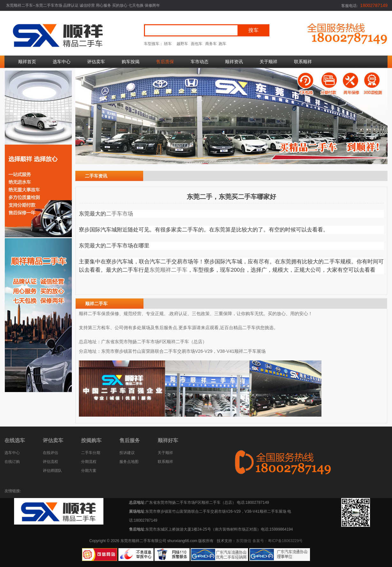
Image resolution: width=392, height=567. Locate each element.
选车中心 (62, 62)
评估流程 (50, 462)
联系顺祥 (303, 62)
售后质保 (165, 62)
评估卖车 (96, 62)
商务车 (211, 44)
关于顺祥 (268, 62)
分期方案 (89, 471)
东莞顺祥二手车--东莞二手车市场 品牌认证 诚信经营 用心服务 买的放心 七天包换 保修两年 (83, 5)
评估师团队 (52, 471)
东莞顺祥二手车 (168, 270)
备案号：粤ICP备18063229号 (278, 541)
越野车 (182, 44)
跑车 (222, 44)
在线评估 (50, 453)
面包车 (197, 44)
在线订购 (12, 462)
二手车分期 (91, 453)
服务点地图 (129, 462)
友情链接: (13, 491)
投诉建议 (127, 453)
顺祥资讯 (234, 62)
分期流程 (89, 462)
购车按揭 (131, 62)
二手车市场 (120, 214)
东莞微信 (244, 541)
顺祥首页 (27, 62)
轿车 (168, 44)
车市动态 (200, 62)
